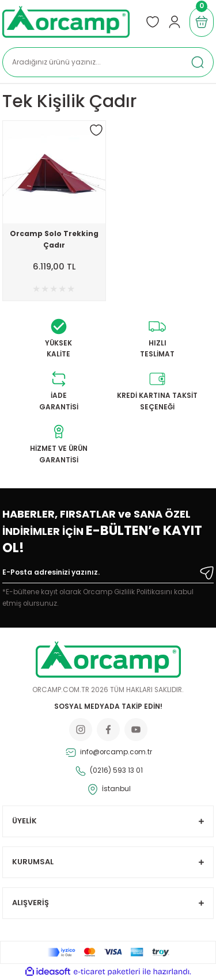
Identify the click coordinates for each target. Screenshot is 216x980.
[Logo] (66, 22)
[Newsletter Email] (108, 575)
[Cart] (202, 22)
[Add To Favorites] (96, 130)
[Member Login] (175, 22)
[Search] (108, 62)
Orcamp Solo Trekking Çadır (54, 239)
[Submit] (207, 573)
